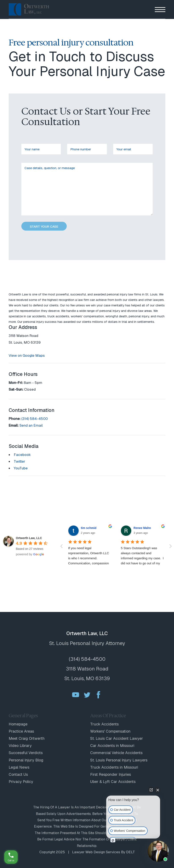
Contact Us (18, 774)
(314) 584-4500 (35, 419)
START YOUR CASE (44, 226)
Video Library (20, 746)
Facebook (22, 455)
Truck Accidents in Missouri (114, 767)
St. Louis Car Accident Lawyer (117, 738)
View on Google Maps (27, 355)
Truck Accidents (104, 724)
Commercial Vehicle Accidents (116, 753)
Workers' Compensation (110, 731)
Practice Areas (21, 731)
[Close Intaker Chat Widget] (158, 790)
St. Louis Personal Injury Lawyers (119, 760)
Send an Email (31, 425)
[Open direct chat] (151, 790)
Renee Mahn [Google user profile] (142, 528)
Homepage (18, 724)
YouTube (21, 468)
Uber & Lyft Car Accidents (113, 782)
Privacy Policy (21, 782)
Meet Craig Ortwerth (27, 738)
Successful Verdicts (26, 753)
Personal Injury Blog (26, 760)
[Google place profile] (29, 538)
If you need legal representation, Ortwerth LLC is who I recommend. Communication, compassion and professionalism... (89, 558)
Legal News (19, 767)
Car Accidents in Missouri (112, 746)
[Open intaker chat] (113, 840)
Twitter (19, 461)
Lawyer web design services (96, 852)
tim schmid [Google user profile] (89, 528)
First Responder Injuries (111, 774)
